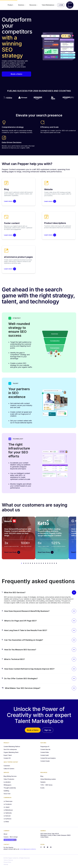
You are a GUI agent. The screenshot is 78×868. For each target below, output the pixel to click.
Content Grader (45, 761)
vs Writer (6, 822)
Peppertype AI (45, 746)
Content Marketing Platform (12, 746)
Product (11, 5)
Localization (7, 782)
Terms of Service (8, 860)
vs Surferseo (7, 819)
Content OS (7, 758)
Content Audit (44, 755)
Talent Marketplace (49, 5)
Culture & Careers (9, 769)
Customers (7, 766)
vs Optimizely (8, 813)
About (5, 834)
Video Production (9, 779)
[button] (40, 592)
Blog (42, 776)
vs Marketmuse (8, 810)
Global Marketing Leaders (48, 779)
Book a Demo (16, 74)
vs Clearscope (8, 801)
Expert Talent (8, 755)
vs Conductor (8, 804)
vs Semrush (7, 816)
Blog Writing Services (10, 776)
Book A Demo (70, 5)
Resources (34, 5)
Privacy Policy (7, 862)
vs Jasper (7, 807)
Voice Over (7, 794)
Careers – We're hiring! (11, 837)
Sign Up (48, 730)
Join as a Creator (10, 840)
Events (42, 788)
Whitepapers (7, 785)
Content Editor (45, 752)
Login (61, 5)
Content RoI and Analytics (48, 758)
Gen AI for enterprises (10, 749)
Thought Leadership (10, 788)
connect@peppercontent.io (28, 849)
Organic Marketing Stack (11, 752)
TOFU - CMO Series (46, 785)
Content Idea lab (45, 749)
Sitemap (6, 864)
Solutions (22, 5)
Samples (43, 782)
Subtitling (6, 791)
